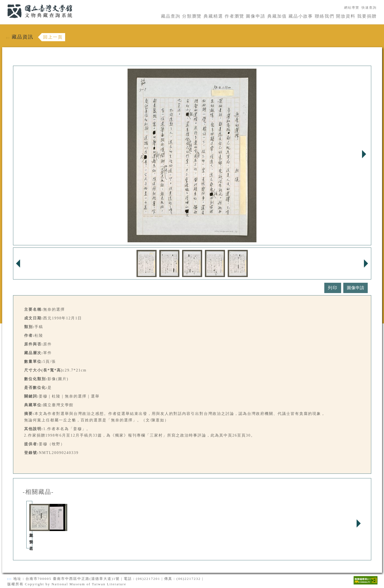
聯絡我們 (325, 16)
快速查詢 (369, 8)
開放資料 (346, 16)
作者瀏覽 (234, 16)
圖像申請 (256, 16)
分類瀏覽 (192, 16)
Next (364, 154)
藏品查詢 (171, 16)
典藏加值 (277, 16)
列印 (333, 288)
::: (4, 3)
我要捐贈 (367, 16)
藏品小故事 (301, 16)
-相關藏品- (38, 492)
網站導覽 (352, 8)
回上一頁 (53, 37)
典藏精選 (213, 16)
